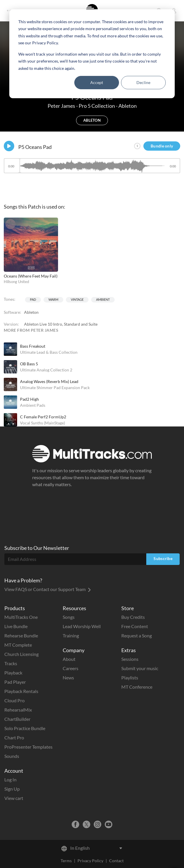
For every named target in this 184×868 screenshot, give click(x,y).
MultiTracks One (21, 617)
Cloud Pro (15, 700)
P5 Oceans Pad (35, 147)
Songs (69, 617)
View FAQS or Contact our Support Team (48, 589)
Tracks (11, 663)
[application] (92, 168)
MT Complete (18, 645)
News (68, 678)
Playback (13, 673)
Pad (33, 299)
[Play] (9, 146)
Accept (97, 82)
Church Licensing (21, 654)
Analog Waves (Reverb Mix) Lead (49, 381)
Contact (116, 861)
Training (71, 635)
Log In (10, 779)
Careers (71, 668)
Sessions (130, 659)
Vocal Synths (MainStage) (43, 423)
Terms (66, 861)
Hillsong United (16, 282)
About (69, 659)
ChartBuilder (17, 719)
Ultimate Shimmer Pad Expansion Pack (55, 387)
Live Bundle (16, 626)
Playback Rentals (21, 691)
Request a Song (137, 635)
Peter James (62, 106)
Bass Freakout (33, 346)
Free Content (135, 626)
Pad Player (15, 682)
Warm (53, 299)
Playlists (130, 678)
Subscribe (163, 558)
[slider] (92, 166)
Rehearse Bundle (21, 635)
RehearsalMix (18, 710)
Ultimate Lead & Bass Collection (49, 352)
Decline (143, 82)
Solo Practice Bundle (25, 728)
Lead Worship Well (82, 626)
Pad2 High (29, 399)
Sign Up (12, 789)
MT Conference (137, 687)
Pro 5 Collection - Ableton (108, 106)
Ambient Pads (33, 405)
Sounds (12, 756)
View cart (14, 798)
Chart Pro (14, 737)
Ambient (103, 299)
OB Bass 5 (29, 364)
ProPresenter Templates (28, 747)
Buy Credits (133, 617)
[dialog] (92, 54)
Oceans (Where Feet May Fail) (31, 276)
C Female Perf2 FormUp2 (43, 417)
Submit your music (140, 668)
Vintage (77, 299)
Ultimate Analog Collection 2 (46, 370)
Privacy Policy (90, 861)
